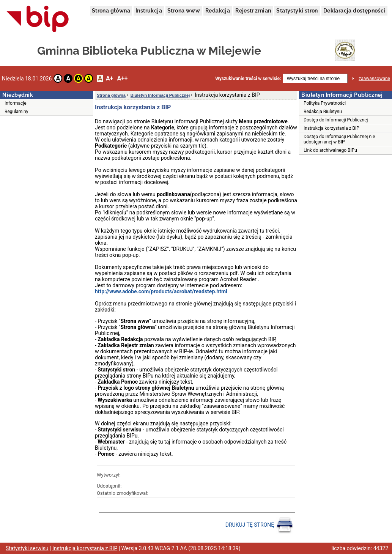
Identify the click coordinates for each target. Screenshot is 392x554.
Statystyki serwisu (27, 548)
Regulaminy (16, 112)
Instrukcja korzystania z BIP (331, 128)
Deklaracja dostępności (354, 11)
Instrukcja (149, 11)
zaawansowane (374, 79)
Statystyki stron (297, 11)
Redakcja (218, 11)
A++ (122, 78)
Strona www (184, 11)
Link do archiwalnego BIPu (330, 150)
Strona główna (111, 11)
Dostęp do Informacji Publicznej (336, 120)
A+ (109, 78)
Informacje (16, 103)
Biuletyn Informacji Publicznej (160, 95)
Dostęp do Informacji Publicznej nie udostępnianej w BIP (339, 139)
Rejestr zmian (253, 11)
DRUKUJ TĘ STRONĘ (259, 525)
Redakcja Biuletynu (323, 112)
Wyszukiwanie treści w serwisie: (248, 79)
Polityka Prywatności (325, 103)
